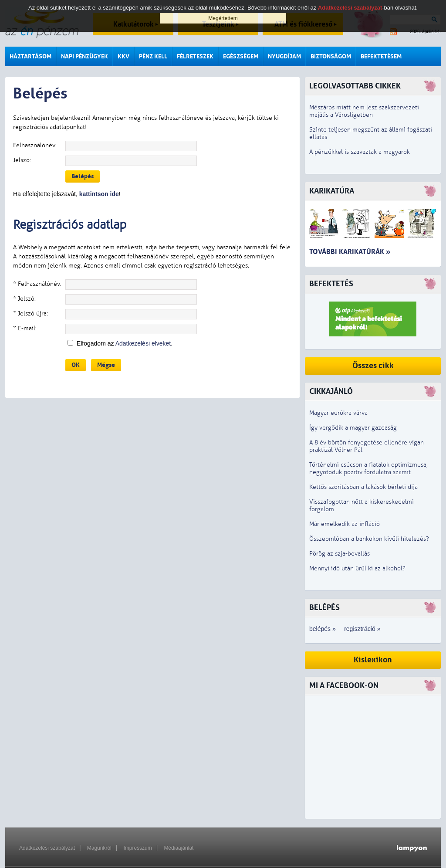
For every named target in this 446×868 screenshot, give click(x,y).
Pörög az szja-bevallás (340, 554)
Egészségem (241, 56)
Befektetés (331, 284)
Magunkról (99, 848)
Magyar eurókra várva (338, 413)
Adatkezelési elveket (143, 343)
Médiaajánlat (179, 848)
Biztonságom (331, 56)
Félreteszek (195, 56)
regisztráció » (362, 629)
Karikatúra (332, 191)
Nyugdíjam (284, 56)
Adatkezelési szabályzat (47, 848)
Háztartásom (30, 56)
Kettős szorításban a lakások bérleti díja (363, 487)
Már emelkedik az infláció (345, 524)
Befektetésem (381, 56)
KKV (123, 56)
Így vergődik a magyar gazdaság (353, 428)
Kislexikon (373, 660)
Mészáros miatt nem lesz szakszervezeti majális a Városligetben (364, 111)
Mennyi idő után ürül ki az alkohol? (357, 568)
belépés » (323, 629)
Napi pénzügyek (84, 56)
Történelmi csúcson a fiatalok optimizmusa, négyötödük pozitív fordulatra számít (368, 468)
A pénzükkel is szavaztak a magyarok (360, 152)
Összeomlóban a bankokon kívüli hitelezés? (369, 539)
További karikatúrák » (350, 252)
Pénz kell (153, 56)
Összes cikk (373, 366)
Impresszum (137, 848)
